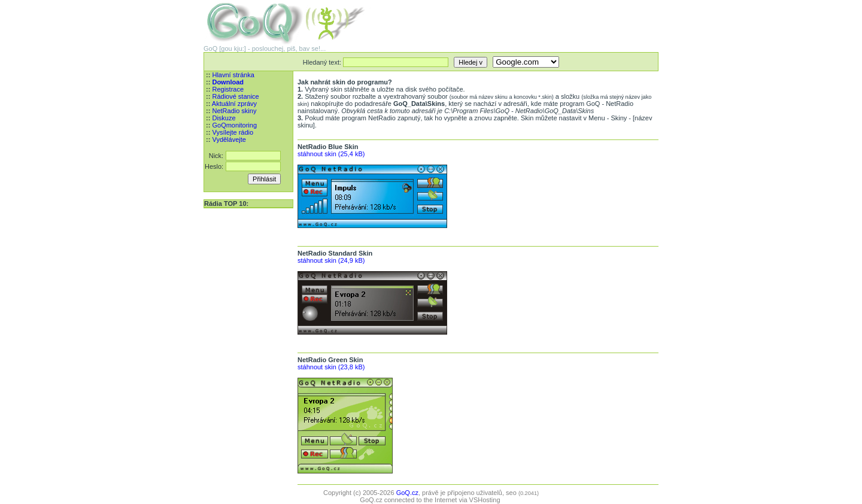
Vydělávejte (229, 139)
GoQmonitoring (234, 125)
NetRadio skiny (234, 111)
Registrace (228, 89)
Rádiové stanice (235, 96)
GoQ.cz (407, 493)
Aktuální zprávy (234, 104)
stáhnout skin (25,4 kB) (331, 154)
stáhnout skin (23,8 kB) (331, 367)
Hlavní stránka (233, 75)
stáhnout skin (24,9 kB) (331, 260)
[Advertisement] (518, 18)
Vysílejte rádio (233, 132)
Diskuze (224, 118)
